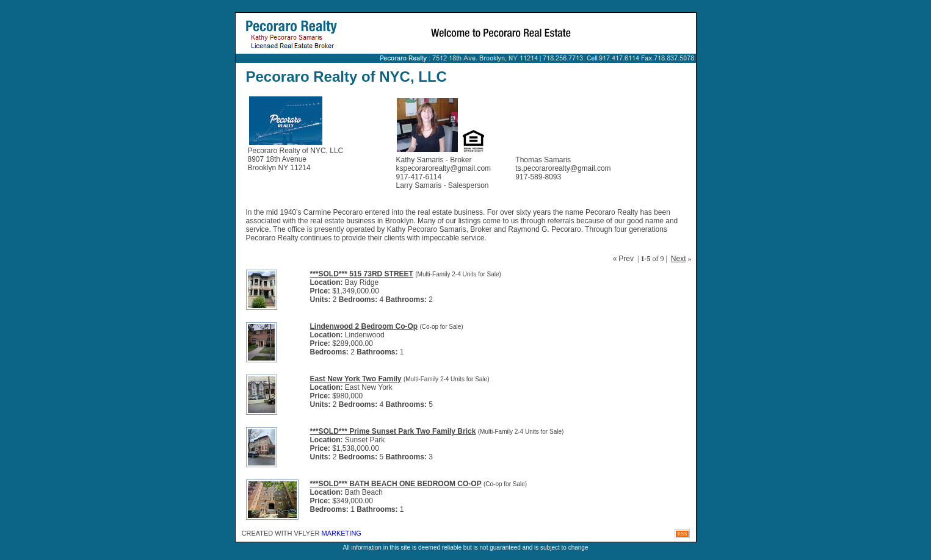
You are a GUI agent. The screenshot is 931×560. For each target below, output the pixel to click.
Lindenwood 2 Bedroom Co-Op (364, 326)
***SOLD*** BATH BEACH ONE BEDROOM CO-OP (396, 484)
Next (679, 259)
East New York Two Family (356, 379)
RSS (682, 534)
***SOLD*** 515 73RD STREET (362, 274)
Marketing (342, 533)
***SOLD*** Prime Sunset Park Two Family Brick (393, 431)
